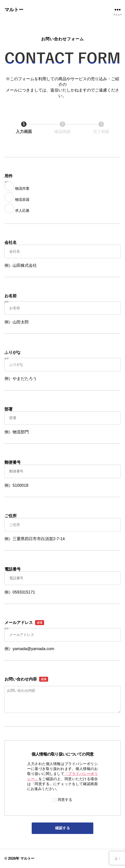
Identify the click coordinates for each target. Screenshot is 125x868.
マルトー (14, 10)
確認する (74, 828)
